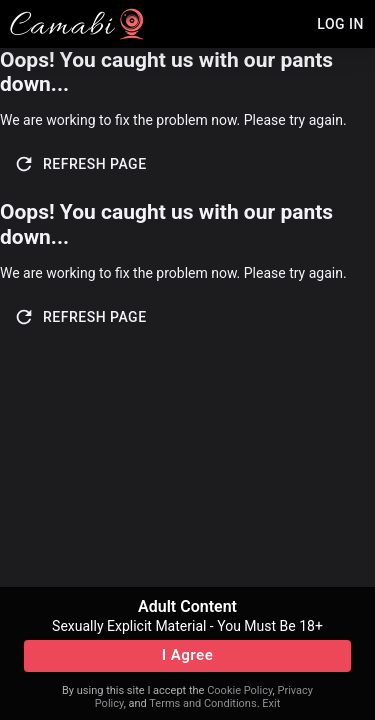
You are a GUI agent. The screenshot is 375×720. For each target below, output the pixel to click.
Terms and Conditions (202, 703)
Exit (271, 703)
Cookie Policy (239, 690)
